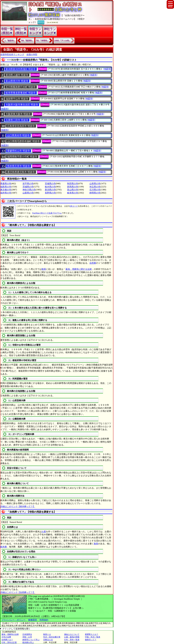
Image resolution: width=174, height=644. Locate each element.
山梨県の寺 (28, 193)
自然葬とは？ (7, 640)
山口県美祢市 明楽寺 (18, 135)
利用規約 (44, 620)
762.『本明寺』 (42, 41)
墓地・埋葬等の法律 (10, 634)
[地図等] (107, 69)
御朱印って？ (91, 640)
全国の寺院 (32, 55)
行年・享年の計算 (9, 642)
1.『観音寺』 (10, 41)
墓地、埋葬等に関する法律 (79, 269)
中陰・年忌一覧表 (93, 637)
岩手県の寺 (28, 184)
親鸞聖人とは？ (92, 634)
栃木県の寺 (50, 187)
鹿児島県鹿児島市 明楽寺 (21, 172)
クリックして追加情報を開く (16, 629)
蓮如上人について (72, 634)
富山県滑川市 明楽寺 (17, 81)
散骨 (44, 269)
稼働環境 (32, 620)
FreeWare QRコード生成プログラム (47, 213)
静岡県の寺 (95, 193)
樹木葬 (4, 547)
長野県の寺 (50, 193)
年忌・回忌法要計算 (52, 637)
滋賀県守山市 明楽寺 (17, 99)
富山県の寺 (73, 190)
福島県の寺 (6, 187)
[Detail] (43, 69)
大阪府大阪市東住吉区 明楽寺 (22, 105)
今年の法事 (6, 637)
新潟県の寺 (50, 190)
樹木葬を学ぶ (28, 642)
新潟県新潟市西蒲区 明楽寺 (21, 69)
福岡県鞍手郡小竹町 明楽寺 (22, 157)
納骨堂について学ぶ (31, 640)
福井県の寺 (6, 193)
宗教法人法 (48, 640)
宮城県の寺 (50, 184)
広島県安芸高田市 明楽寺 (21, 126)
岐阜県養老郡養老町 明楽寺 (21, 93)
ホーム (41, 22)
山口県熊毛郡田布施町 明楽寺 (23, 141)
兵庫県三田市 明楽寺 (17, 120)
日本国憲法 (27, 634)
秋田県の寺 (73, 184)
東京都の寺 (6, 190)
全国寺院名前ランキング (12, 55)
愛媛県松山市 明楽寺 (19, 151)
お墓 (44, 532)
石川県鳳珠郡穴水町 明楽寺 (21, 87)
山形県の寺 (95, 184)
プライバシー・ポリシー (14, 620)
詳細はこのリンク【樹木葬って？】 (18, 506)
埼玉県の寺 (95, 187)
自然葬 (93, 263)
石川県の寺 (95, 190)
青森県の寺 (6, 184)
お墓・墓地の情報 (72, 637)
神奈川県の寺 (29, 190)
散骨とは (47, 634)
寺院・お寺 (27, 637)
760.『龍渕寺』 (27, 41)
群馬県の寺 (73, 187)
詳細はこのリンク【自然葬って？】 (18, 592)
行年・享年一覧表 (72, 640)
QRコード (74, 206)
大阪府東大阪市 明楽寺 (18, 114)
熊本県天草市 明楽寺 (19, 166)
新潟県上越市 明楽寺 (17, 75)
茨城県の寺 (28, 187)
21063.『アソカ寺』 (63, 41)
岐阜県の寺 (73, 193)
